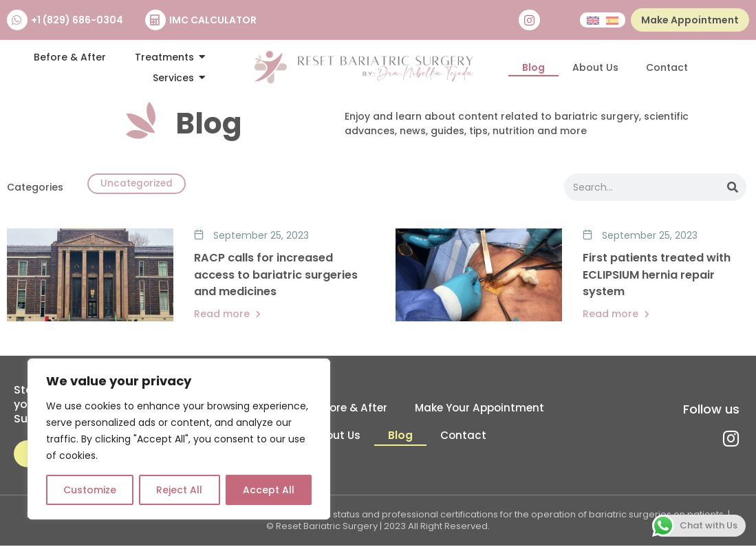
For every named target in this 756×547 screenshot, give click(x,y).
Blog (533, 67)
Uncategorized (140, 185)
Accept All (269, 490)
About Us (595, 67)
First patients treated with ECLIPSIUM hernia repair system (657, 275)
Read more (227, 315)
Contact (667, 67)
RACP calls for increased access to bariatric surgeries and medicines (276, 275)
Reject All (179, 490)
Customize (90, 490)
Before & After (347, 409)
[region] (179, 439)
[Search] (733, 188)
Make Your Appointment (482, 409)
